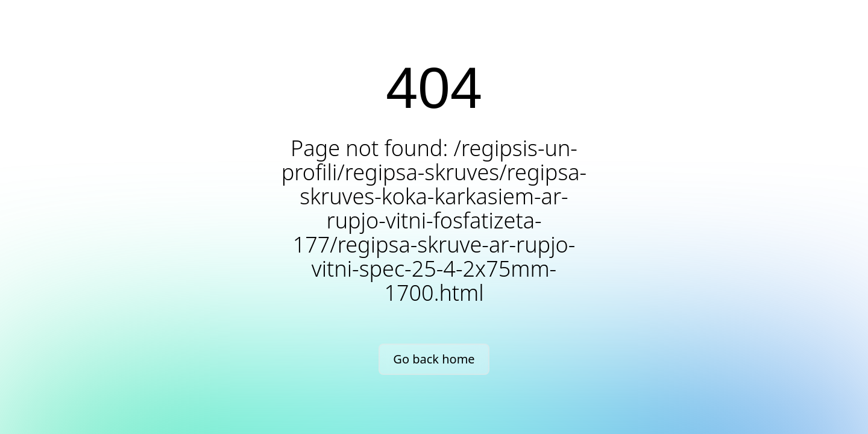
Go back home (434, 359)
